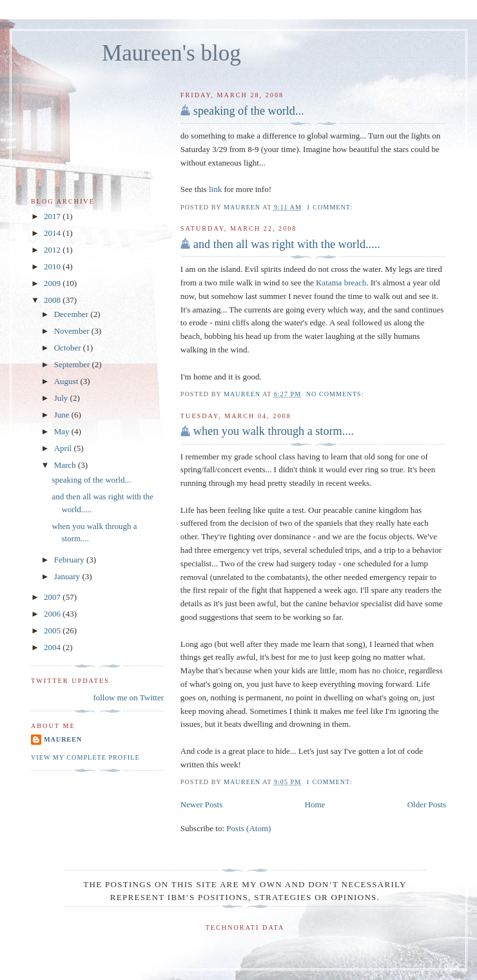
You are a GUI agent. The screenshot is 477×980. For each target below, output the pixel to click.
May (63, 431)
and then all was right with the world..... (287, 244)
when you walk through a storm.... (274, 431)
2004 (53, 647)
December (73, 314)
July (62, 398)
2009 (53, 283)
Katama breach (341, 283)
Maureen (63, 739)
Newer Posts (201, 804)
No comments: (336, 394)
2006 (53, 614)
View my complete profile (85, 757)
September (73, 364)
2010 (53, 266)
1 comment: (331, 207)
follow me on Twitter (128, 697)
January (68, 576)
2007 (53, 597)
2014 (53, 233)
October (69, 348)
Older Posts (427, 804)
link (215, 189)
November (73, 331)
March (66, 465)
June (63, 415)
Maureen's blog (171, 53)
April (64, 448)
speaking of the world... (249, 111)
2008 (53, 300)
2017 (53, 216)
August (67, 381)
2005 (53, 630)
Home (315, 804)
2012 (53, 250)
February (70, 560)
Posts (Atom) (248, 828)
